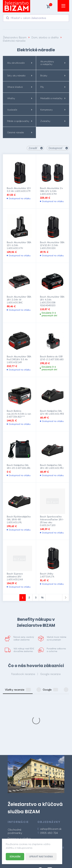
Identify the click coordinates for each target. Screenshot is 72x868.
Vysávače (12, 110)
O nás (12, 787)
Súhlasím (15, 857)
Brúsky (44, 76)
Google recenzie (50, 674)
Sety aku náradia (16, 76)
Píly (42, 87)
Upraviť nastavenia (41, 857)
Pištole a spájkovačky (18, 121)
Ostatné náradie (16, 132)
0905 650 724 (49, 776)
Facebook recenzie (23, 674)
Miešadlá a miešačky (51, 98)
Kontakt (12, 793)
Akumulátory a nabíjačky (47, 63)
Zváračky (45, 121)
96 (42, 598)
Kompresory (47, 110)
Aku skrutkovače (16, 63)
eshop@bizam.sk (51, 772)
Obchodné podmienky (15, 774)
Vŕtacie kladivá (15, 87)
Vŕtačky (11, 98)
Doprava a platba (19, 782)
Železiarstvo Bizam (15, 37)
